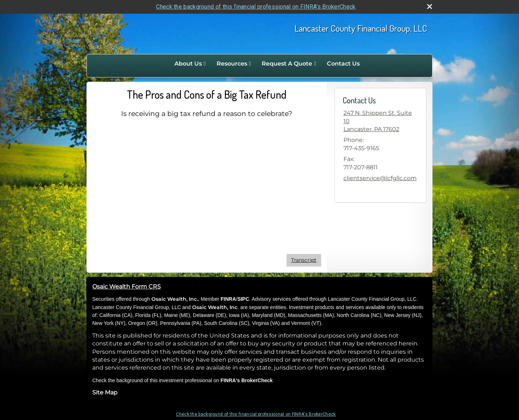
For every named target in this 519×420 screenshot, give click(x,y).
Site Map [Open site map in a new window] (105, 392)
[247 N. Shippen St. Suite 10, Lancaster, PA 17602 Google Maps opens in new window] (380, 121)
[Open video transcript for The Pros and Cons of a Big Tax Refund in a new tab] (304, 260)
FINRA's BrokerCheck (247, 380)
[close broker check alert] (430, 6)
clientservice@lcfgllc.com (380, 178)
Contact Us (343, 64)
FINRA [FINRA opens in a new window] (228, 299)
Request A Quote (287, 64)
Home (161, 64)
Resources (232, 64)
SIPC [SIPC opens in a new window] (243, 299)
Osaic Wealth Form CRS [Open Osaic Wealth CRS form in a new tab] (127, 287)
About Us (188, 64)
